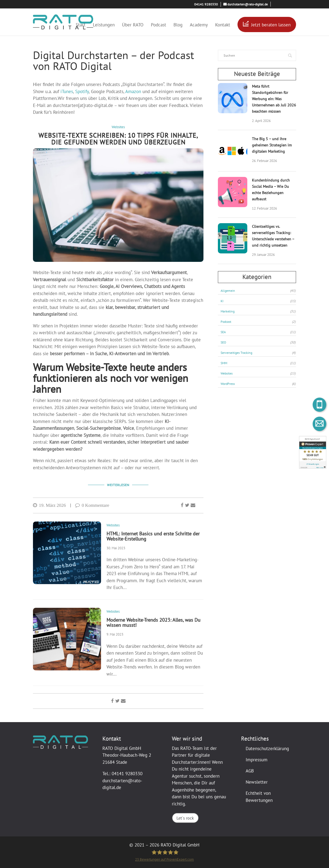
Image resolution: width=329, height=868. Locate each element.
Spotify (82, 91)
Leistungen (104, 26)
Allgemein (258, 291)
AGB (250, 771)
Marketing (258, 311)
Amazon (133, 91)
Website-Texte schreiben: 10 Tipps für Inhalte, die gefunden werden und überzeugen (118, 139)
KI (258, 301)
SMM (258, 363)
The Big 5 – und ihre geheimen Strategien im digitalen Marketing (272, 145)
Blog (178, 26)
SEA (258, 332)
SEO (258, 342)
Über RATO (133, 26)
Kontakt (223, 26)
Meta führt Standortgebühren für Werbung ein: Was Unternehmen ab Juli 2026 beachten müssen (274, 99)
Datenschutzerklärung (267, 749)
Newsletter (257, 782)
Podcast (159, 26)
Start (81, 26)
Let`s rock (185, 818)
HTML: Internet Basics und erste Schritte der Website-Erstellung (153, 536)
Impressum (257, 760)
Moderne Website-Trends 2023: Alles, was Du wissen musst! (153, 622)
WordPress (258, 384)
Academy (199, 26)
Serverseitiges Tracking (258, 353)
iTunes (67, 91)
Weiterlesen (118, 485)
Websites (118, 127)
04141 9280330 (127, 774)
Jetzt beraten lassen (271, 25)
